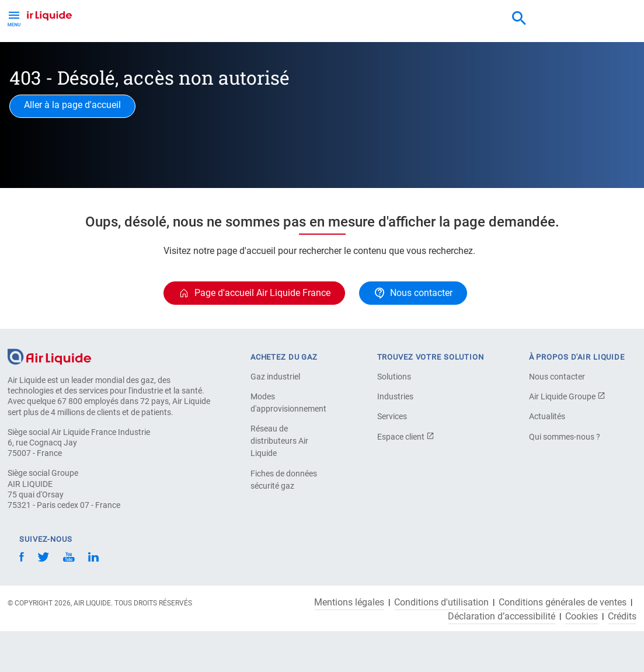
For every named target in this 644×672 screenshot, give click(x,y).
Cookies (582, 617)
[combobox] (519, 19)
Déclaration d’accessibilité (502, 617)
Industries (395, 396)
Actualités (547, 416)
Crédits (622, 617)
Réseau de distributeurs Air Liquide (279, 441)
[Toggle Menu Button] (14, 18)
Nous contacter (557, 377)
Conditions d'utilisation (441, 603)
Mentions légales (349, 603)
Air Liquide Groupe (567, 396)
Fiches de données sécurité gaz (284, 480)
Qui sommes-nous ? (565, 437)
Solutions (394, 377)
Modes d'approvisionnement (288, 403)
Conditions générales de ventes (563, 603)
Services (392, 416)
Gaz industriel (275, 377)
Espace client (406, 437)
